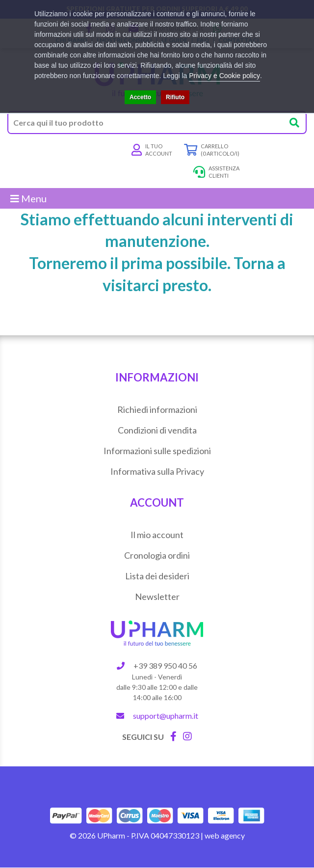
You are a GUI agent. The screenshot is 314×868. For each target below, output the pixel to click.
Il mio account (157, 535)
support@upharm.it (166, 716)
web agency (225, 835)
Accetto (140, 97)
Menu (28, 198)
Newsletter (157, 597)
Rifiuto (175, 97)
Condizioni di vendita (157, 430)
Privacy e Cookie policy (224, 76)
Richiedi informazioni (157, 409)
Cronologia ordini (157, 555)
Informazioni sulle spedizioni (157, 451)
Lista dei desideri (157, 576)
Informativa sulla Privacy (157, 471)
